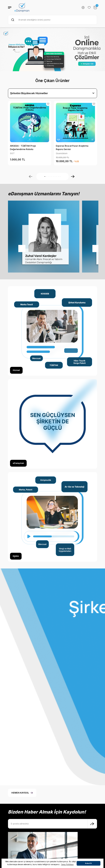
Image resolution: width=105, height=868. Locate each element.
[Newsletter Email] (52, 839)
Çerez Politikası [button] (67, 864)
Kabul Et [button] (88, 863)
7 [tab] (55, 177)
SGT (12, 153)
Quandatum (62, 153)
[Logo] (22, 8)
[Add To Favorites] (48, 104)
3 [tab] (48, 177)
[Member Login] (83, 8)
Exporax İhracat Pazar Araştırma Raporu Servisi (72, 148)
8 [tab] (57, 177)
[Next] (73, 177)
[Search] (52, 20)
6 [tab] (53, 177)
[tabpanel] (52, 49)
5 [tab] (52, 177)
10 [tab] (60, 177)
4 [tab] (50, 177)
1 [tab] (45, 177)
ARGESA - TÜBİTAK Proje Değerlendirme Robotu (23, 148)
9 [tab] (58, 177)
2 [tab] (47, 177)
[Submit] (92, 839)
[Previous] (31, 177)
